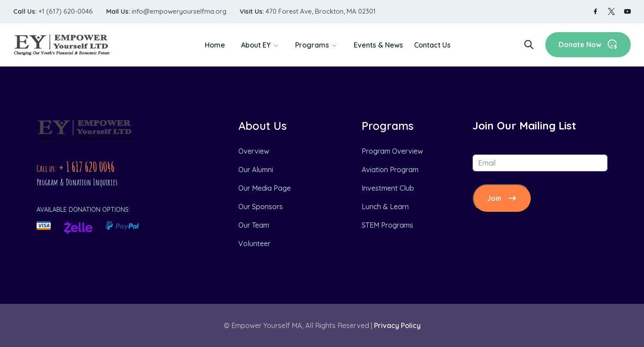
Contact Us (432, 45)
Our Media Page (265, 188)
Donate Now (588, 44)
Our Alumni (256, 170)
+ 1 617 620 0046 (87, 167)
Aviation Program (390, 170)
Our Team (254, 225)
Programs (312, 45)
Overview (254, 151)
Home (215, 45)
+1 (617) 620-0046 (66, 11)
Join (502, 198)
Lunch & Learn (385, 207)
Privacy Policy (397, 325)
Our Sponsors (261, 207)
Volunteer (254, 244)
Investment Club (388, 188)
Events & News (378, 45)
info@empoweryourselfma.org (179, 11)
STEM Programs (387, 225)
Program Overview (392, 151)
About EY (256, 45)
